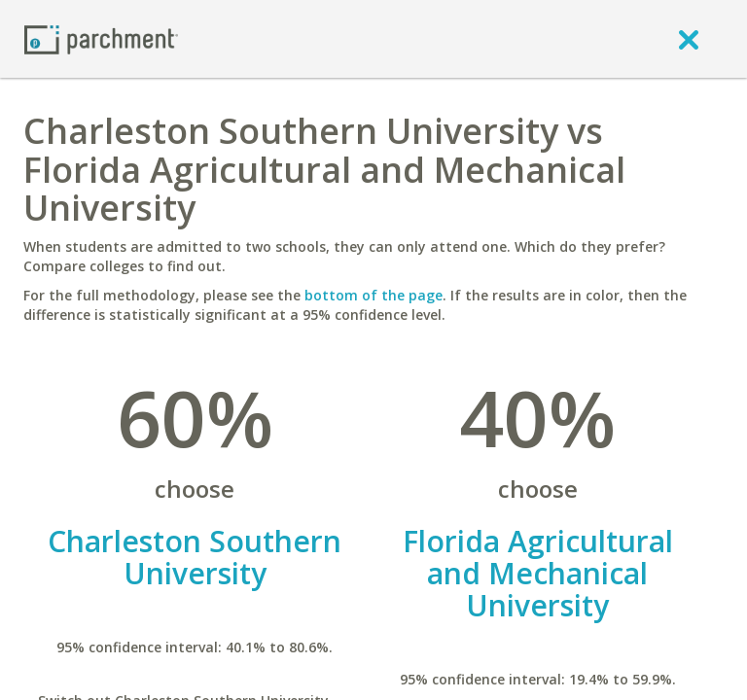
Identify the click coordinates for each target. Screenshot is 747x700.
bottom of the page (373, 295)
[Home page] (101, 38)
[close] (689, 39)
